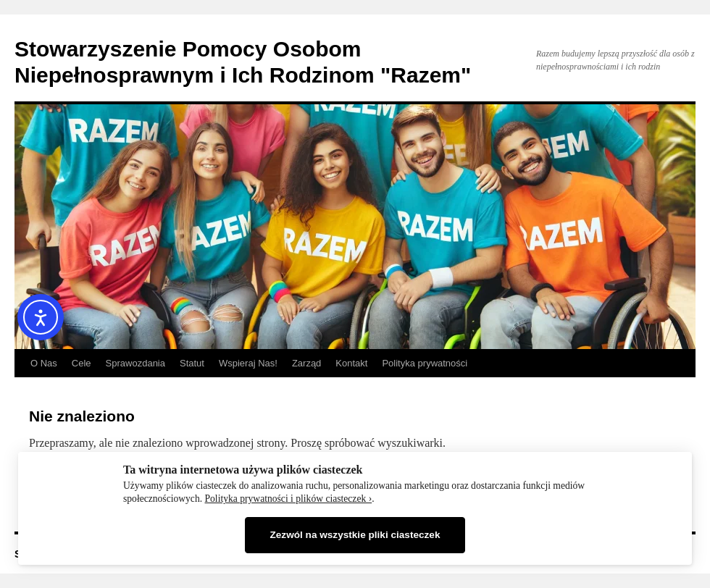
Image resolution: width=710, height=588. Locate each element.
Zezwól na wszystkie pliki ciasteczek (355, 535)
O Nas (44, 363)
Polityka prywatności (425, 363)
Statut (192, 363)
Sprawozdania (135, 363)
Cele (82, 363)
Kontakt (351, 363)
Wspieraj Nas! (248, 363)
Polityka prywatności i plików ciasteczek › (289, 499)
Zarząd (306, 363)
